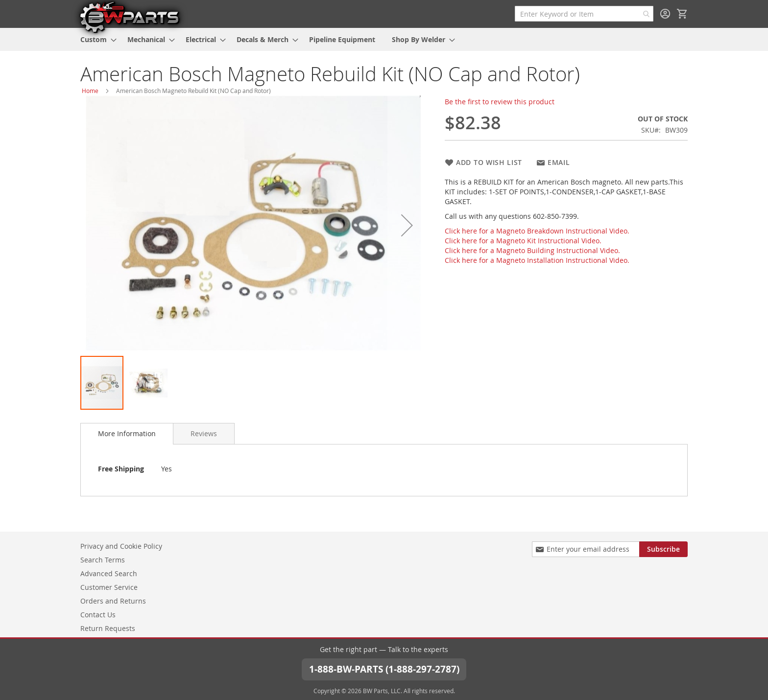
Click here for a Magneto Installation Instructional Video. (537, 260)
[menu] (384, 39)
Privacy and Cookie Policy (121, 545)
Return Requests (108, 627)
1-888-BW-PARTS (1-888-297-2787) (384, 669)
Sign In (665, 14)
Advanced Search (109, 572)
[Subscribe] (663, 548)
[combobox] (584, 14)
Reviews (204, 433)
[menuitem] (96, 39)
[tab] (127, 434)
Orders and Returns (113, 600)
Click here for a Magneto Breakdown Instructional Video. (537, 231)
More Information (127, 433)
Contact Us (98, 614)
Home (90, 91)
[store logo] (129, 17)
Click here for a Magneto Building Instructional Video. (532, 250)
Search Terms (103, 559)
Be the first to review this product (500, 102)
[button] (407, 225)
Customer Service (109, 586)
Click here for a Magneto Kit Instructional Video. (523, 241)
